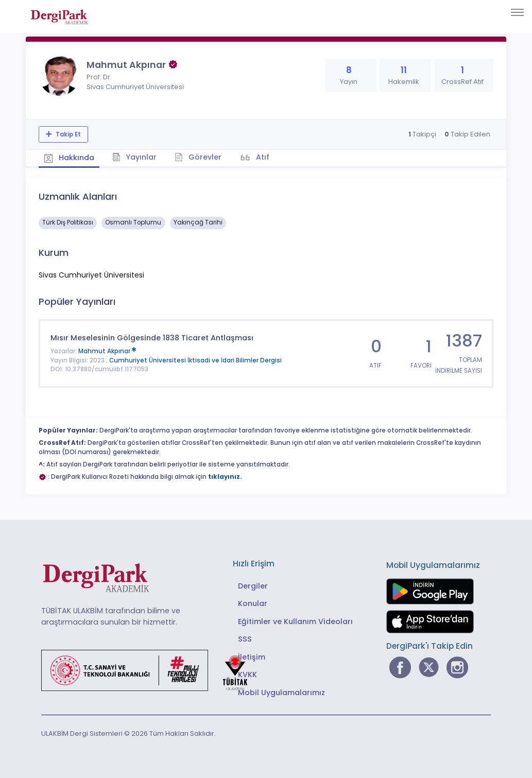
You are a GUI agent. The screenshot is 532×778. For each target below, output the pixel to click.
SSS (245, 639)
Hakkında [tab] (69, 158)
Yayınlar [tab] (135, 157)
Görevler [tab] (198, 157)
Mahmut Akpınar (107, 351)
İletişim (252, 657)
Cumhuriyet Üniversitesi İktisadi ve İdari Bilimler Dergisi (195, 360)
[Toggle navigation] (517, 12)
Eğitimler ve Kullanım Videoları (295, 621)
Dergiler (253, 586)
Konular (253, 603)
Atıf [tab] (262, 157)
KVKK (247, 675)
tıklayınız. (225, 477)
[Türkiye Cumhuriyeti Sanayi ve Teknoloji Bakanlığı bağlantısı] (151, 670)
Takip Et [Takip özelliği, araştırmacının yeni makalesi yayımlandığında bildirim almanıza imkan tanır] (67, 134)
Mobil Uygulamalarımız (281, 693)
